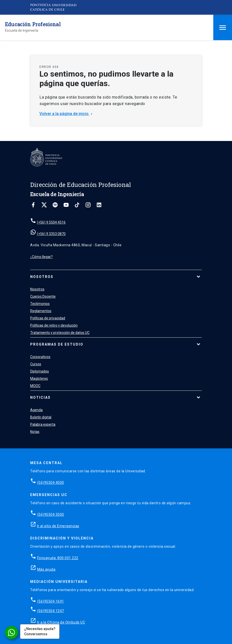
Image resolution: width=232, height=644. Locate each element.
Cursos (36, 364)
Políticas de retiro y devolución (54, 325)
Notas (35, 432)
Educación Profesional (33, 24)
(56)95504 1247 (51, 611)
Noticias (40, 397)
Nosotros (42, 277)
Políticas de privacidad (48, 318)
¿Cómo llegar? (41, 257)
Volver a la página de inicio (66, 114)
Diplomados (40, 371)
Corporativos (40, 357)
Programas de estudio (57, 344)
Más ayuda (46, 569)
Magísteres (39, 379)
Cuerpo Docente (43, 296)
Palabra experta (43, 424)
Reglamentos (41, 311)
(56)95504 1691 (51, 601)
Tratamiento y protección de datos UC (60, 333)
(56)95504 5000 (51, 515)
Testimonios (40, 304)
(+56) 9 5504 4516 (51, 222)
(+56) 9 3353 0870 (51, 234)
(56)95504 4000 (51, 483)
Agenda (36, 410)
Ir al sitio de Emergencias (58, 526)
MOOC (35, 386)
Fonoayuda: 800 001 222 (58, 558)
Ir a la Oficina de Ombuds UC (61, 622)
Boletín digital (41, 417)
